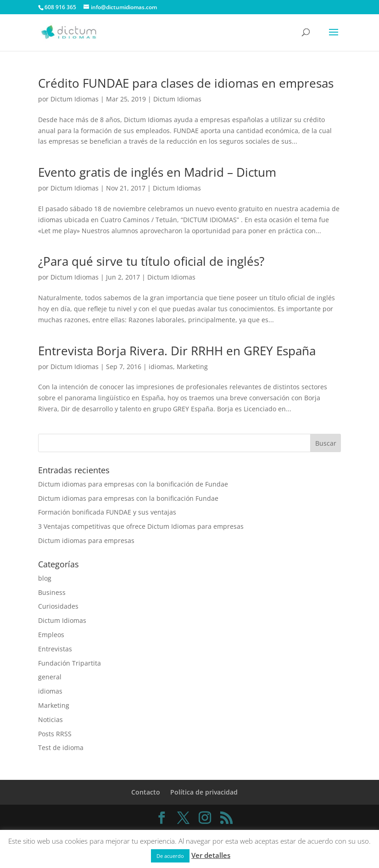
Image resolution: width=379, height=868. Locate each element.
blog (45, 578)
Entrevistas (55, 649)
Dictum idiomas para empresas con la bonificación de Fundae (133, 484)
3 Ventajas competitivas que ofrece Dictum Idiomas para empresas (141, 526)
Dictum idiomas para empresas (86, 540)
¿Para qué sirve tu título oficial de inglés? (151, 261)
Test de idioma (61, 748)
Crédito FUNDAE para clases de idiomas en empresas (186, 83)
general (50, 677)
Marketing (192, 367)
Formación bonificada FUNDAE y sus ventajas (107, 512)
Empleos (51, 635)
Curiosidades (58, 606)
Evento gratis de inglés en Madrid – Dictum (157, 172)
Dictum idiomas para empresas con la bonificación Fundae (128, 498)
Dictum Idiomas (75, 99)
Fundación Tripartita (70, 663)
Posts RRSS (55, 734)
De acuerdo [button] (170, 856)
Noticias (50, 720)
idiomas (161, 367)
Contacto (146, 792)
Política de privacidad (204, 792)
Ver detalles (211, 855)
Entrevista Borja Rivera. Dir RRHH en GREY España (177, 351)
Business (52, 592)
